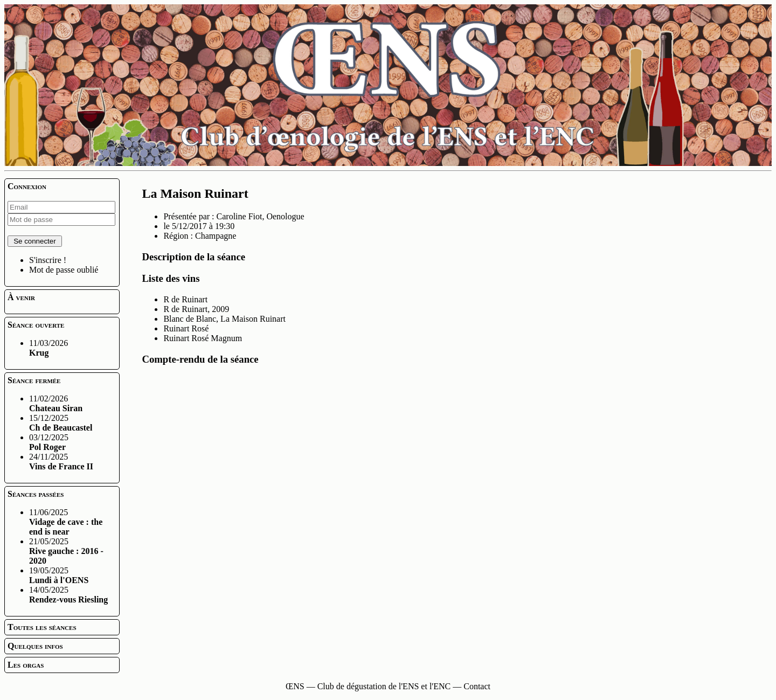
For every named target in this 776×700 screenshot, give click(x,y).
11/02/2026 (56, 403)
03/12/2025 (49, 442)
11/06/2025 (66, 522)
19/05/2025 (59, 575)
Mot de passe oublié (64, 270)
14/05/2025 (68, 595)
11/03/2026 (48, 348)
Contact (477, 686)
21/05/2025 (66, 551)
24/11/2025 (61, 462)
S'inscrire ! (48, 260)
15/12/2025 (61, 423)
